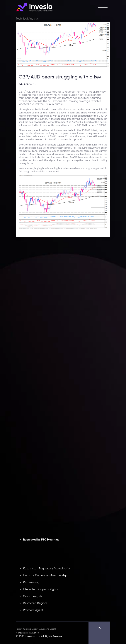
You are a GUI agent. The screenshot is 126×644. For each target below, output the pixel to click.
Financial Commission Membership (45, 575)
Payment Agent (33, 610)
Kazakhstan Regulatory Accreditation (47, 568)
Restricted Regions (35, 603)
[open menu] (103, 7)
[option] (63, 282)
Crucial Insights (33, 596)
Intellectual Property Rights (40, 589)
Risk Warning (31, 582)
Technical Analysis (27, 19)
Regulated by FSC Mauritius (41, 540)
